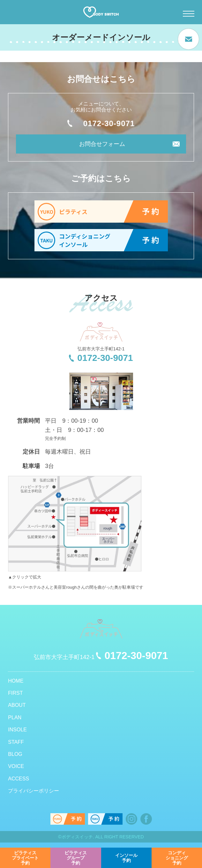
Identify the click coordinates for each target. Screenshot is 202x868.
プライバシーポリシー (34, 791)
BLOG (15, 754)
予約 (25, 858)
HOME (16, 681)
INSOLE (17, 730)
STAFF (16, 742)
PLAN (15, 717)
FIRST (15, 693)
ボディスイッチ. (78, 837)
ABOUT (17, 705)
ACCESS (19, 779)
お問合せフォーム (102, 144)
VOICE (16, 766)
